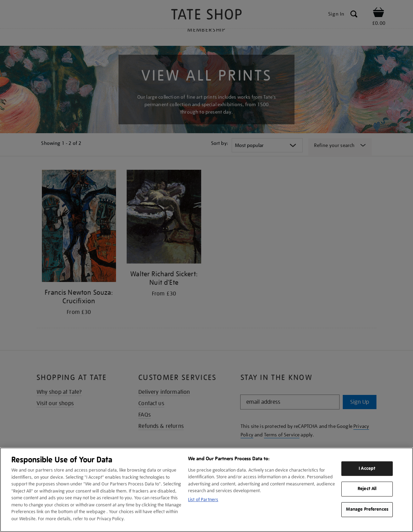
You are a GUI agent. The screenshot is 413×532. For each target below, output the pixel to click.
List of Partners (203, 500)
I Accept (367, 468)
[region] (206, 490)
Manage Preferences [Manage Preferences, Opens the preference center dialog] (367, 509)
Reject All (367, 489)
